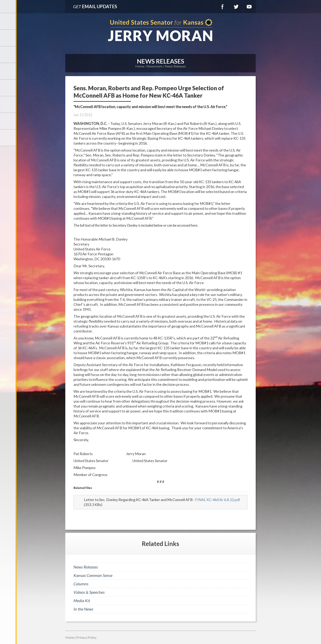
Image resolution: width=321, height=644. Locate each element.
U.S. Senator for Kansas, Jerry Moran (160, 30)
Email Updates (95, 6)
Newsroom (8, 71)
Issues (8, 88)
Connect (8, 121)
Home (140, 66)
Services (8, 55)
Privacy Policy (86, 637)
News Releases (175, 66)
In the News (83, 609)
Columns (81, 584)
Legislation (8, 104)
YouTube (249, 7)
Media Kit (82, 601)
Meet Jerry (8, 38)
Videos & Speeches (89, 592)
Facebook (223, 7)
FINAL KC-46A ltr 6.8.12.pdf (218, 500)
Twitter (236, 7)
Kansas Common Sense (93, 575)
